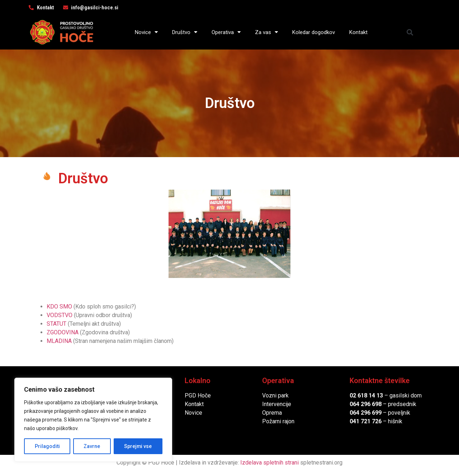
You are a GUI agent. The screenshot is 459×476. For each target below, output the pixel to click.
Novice (146, 32)
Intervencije (277, 404)
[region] (93, 420)
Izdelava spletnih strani (269, 463)
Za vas (266, 32)
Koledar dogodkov (314, 32)
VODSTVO (60, 315)
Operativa (226, 32)
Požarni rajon (278, 421)
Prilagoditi (47, 446)
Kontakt (358, 32)
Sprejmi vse (138, 446)
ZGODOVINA (63, 332)
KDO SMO (59, 307)
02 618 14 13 (366, 395)
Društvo (185, 32)
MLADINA (59, 341)
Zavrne (92, 446)
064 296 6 (362, 404)
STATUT (56, 324)
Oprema (272, 413)
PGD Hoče (198, 395)
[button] (410, 32)
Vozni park (275, 395)
